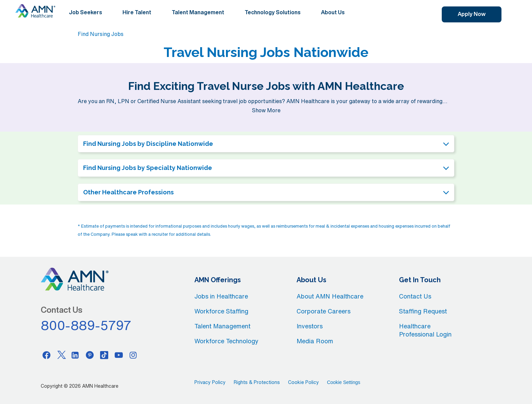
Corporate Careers (324, 311)
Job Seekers (85, 12)
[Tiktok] (104, 355)
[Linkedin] (75, 355)
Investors (310, 326)
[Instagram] (133, 355)
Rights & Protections (257, 382)
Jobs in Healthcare (221, 296)
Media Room (315, 341)
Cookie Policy (303, 382)
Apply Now (472, 14)
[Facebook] (46, 355)
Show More (266, 110)
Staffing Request (423, 311)
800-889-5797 (86, 325)
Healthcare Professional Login (425, 330)
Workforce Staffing (221, 311)
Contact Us (415, 296)
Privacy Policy (210, 382)
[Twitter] (61, 355)
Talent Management (198, 12)
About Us (333, 12)
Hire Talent (137, 12)
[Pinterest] (90, 355)
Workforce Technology (226, 341)
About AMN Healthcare (330, 296)
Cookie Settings (344, 382)
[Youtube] (119, 355)
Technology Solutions (273, 12)
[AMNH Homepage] (35, 11)
